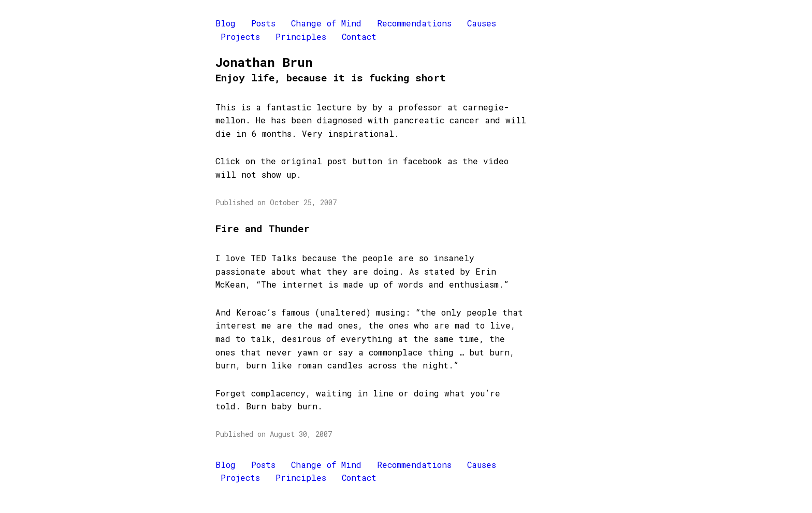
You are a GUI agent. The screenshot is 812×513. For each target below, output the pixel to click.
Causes (482, 23)
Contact (359, 37)
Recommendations (414, 23)
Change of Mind (326, 23)
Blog (226, 23)
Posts (263, 23)
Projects (240, 37)
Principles (301, 37)
